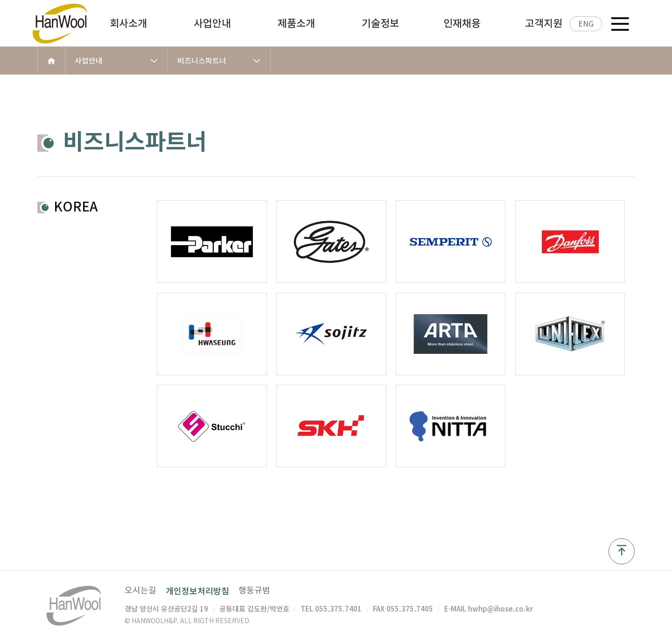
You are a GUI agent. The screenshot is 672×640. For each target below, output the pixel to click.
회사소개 (128, 23)
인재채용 (462, 23)
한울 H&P (69, 23)
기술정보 (380, 23)
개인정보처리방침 (197, 591)
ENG (586, 24)
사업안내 (212, 23)
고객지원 (544, 23)
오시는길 (140, 590)
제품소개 (296, 23)
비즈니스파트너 (219, 61)
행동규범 (254, 590)
